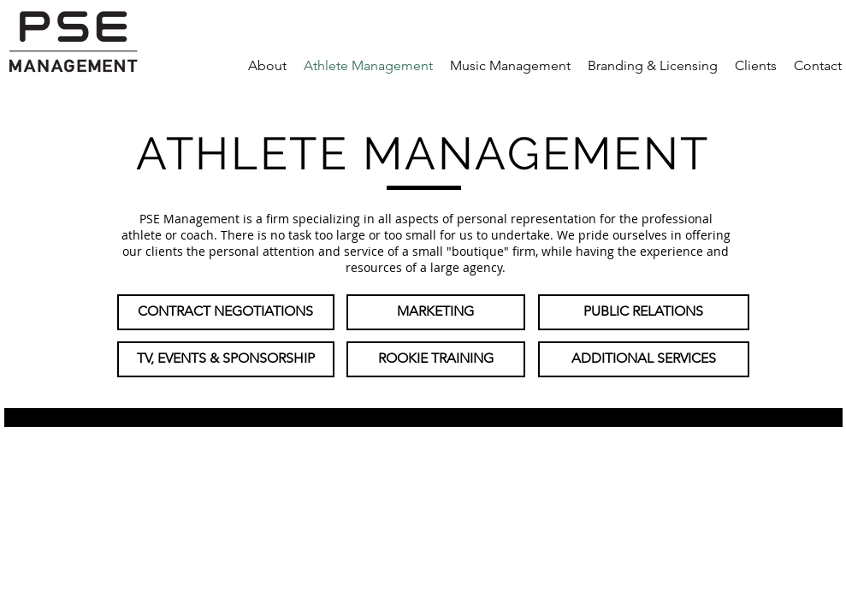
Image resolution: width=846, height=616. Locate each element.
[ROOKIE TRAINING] (436, 359)
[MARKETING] (436, 312)
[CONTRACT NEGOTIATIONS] (226, 312)
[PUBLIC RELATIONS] (644, 312)
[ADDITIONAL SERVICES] (644, 359)
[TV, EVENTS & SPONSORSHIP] (226, 359)
